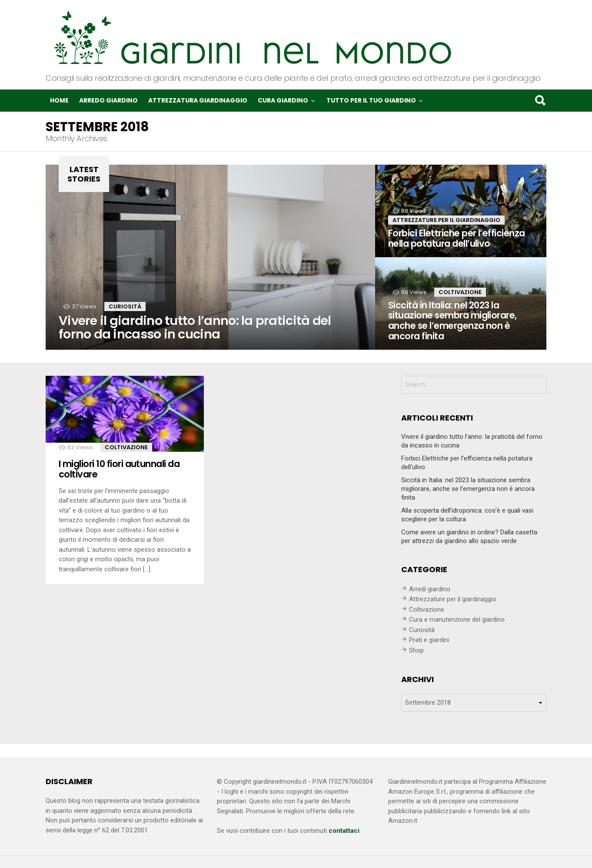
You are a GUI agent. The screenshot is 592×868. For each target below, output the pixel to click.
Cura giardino (283, 100)
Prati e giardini (429, 640)
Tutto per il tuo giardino (371, 100)
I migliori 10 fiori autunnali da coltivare (119, 469)
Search (540, 100)
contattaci (344, 831)
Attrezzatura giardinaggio (198, 100)
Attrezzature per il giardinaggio (446, 220)
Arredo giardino (108, 100)
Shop (416, 650)
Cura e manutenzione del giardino (457, 620)
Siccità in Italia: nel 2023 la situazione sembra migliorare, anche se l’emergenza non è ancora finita (468, 489)
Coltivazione (460, 292)
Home (59, 100)
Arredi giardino (430, 589)
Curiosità (125, 306)
